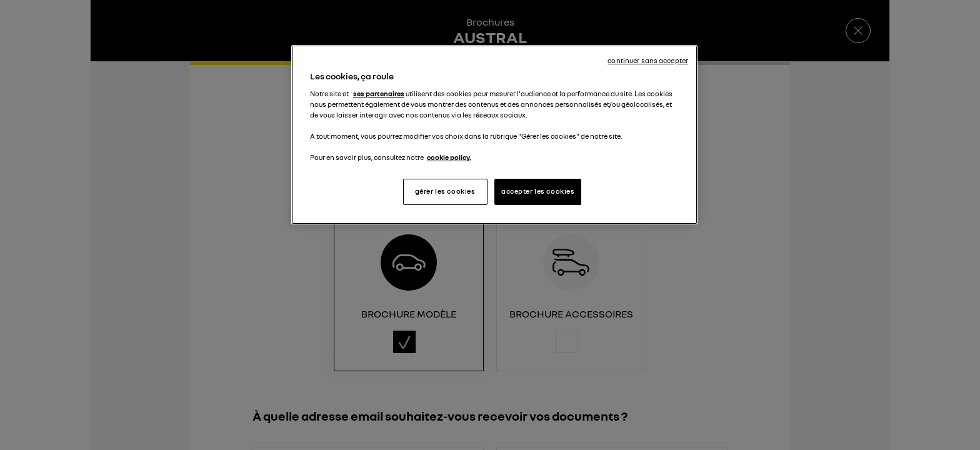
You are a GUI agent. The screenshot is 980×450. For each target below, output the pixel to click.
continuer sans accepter (648, 61)
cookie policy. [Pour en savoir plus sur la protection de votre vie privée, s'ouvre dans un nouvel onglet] (449, 157)
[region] (494, 135)
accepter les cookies (538, 191)
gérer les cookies (445, 191)
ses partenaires (379, 94)
